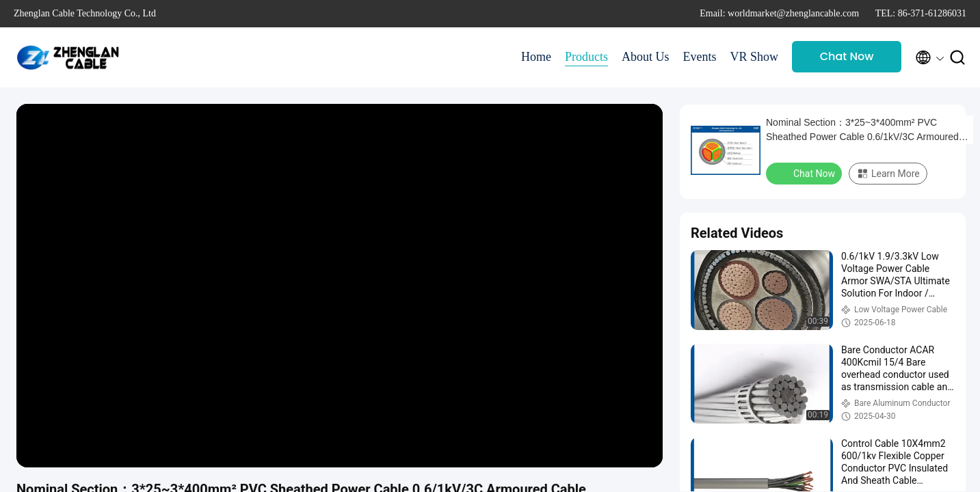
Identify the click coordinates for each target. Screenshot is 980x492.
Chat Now (847, 56)
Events (699, 57)
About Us (646, 57)
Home (536, 57)
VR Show (754, 57)
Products (586, 57)
